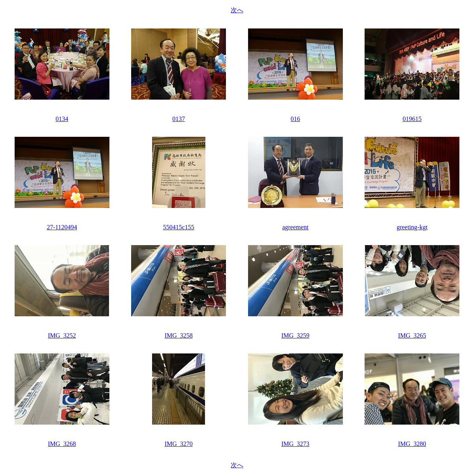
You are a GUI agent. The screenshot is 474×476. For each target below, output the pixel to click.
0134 (62, 119)
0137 (179, 119)
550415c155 (179, 227)
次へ (237, 10)
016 (295, 119)
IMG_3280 (412, 444)
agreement (295, 227)
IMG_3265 (412, 335)
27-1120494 (62, 227)
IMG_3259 (295, 335)
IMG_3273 (295, 444)
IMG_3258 (179, 335)
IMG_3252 (62, 335)
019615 (412, 119)
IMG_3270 (179, 444)
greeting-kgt (412, 227)
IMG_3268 (62, 444)
